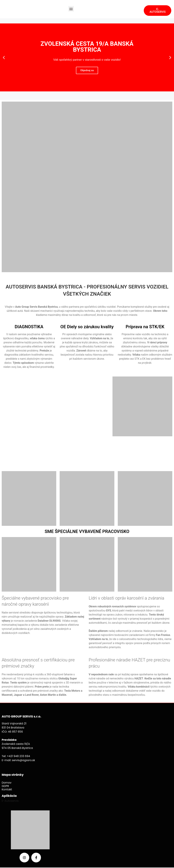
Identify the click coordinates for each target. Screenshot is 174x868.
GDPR (5, 786)
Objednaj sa (87, 70)
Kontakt (7, 789)
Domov (7, 783)
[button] (71, 9)
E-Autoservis (11, 801)
